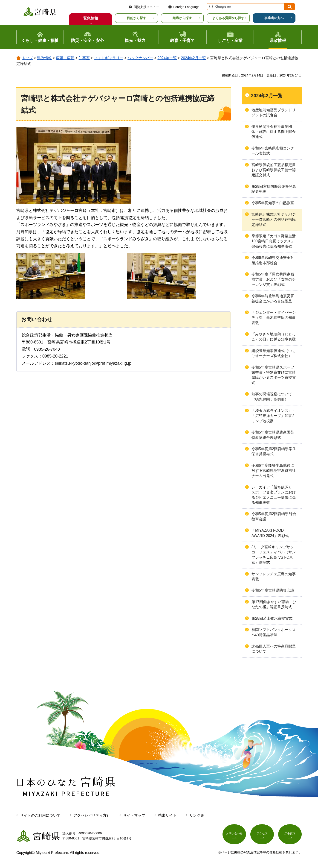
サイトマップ (134, 815)
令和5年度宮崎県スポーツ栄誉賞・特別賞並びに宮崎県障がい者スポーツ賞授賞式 (274, 375)
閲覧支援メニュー (147, 7)
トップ (27, 58)
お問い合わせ (234, 835)
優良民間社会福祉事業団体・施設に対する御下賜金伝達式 (274, 132)
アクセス (262, 835)
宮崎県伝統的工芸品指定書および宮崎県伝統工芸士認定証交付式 (274, 170)
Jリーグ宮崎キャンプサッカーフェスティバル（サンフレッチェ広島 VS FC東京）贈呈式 (274, 555)
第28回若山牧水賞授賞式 (272, 618)
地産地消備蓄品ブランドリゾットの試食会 (274, 113)
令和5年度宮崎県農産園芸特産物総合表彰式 (273, 435)
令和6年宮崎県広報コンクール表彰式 (273, 151)
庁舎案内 (290, 835)
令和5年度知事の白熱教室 (273, 203)
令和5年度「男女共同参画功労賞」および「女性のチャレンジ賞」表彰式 (274, 279)
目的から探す (136, 18)
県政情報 (44, 58)
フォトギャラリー (109, 58)
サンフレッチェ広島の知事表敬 (274, 576)
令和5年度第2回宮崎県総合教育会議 (274, 516)
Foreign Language (186, 7)
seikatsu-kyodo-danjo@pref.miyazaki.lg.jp (93, 363)
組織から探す (182, 18)
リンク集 (197, 815)
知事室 (84, 58)
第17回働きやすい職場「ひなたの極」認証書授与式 (274, 604)
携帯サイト (167, 815)
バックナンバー (140, 58)
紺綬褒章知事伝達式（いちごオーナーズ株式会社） (274, 353)
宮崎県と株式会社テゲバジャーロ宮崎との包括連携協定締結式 (274, 220)
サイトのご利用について (40, 815)
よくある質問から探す (228, 18)
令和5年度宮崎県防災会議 (273, 590)
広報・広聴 (65, 58)
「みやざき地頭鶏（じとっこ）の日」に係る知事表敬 (274, 337)
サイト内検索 (211, 7)
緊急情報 (91, 18)
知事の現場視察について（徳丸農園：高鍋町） (272, 397)
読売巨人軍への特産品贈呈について (274, 649)
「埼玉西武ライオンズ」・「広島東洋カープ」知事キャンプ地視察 (274, 416)
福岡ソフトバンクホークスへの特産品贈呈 (274, 632)
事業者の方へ (274, 18)
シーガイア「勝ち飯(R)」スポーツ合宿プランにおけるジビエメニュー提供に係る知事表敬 (274, 495)
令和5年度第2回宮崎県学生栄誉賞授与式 (274, 451)
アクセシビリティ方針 (92, 815)
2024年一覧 (167, 58)
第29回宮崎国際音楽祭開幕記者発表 (274, 189)
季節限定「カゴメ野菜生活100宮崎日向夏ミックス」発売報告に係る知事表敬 (274, 241)
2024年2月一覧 (193, 58)
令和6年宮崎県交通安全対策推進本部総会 (273, 260)
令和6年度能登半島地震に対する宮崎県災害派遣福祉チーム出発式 (274, 471)
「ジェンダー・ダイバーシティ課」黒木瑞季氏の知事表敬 (274, 318)
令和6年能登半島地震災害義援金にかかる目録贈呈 (273, 298)
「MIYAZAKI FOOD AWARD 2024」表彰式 (270, 533)
